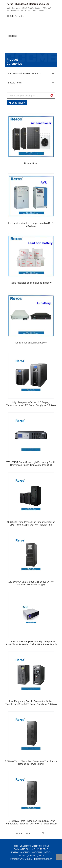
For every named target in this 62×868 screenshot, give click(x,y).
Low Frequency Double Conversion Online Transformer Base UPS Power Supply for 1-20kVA (31, 703)
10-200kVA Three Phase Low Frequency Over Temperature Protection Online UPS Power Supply (31, 822)
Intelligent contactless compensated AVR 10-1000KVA (31, 225)
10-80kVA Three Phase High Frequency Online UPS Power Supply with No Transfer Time (31, 523)
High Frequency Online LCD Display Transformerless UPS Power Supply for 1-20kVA (31, 404)
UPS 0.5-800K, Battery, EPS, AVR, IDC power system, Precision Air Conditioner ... (29, 9)
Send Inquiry (17, 103)
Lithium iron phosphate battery (31, 343)
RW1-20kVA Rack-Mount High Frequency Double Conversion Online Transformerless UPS (31, 464)
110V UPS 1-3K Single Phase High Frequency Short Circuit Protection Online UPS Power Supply (31, 643)
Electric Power (15, 83)
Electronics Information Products (24, 73)
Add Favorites (15, 16)
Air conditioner (31, 163)
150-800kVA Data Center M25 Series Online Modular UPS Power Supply (31, 583)
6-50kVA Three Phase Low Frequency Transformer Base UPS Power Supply (31, 763)
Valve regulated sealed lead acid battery (31, 283)
